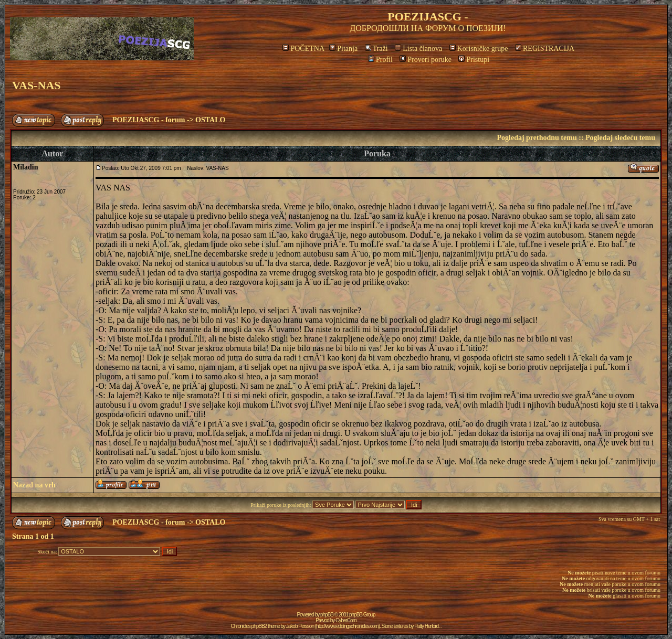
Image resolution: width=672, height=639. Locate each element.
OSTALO (210, 120)
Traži (376, 49)
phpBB (327, 615)
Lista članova (418, 49)
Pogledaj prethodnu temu (537, 138)
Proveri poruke (426, 60)
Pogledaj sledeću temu (620, 138)
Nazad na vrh (34, 485)
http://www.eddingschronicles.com (347, 626)
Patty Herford (426, 626)
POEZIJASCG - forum (149, 120)
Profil (380, 60)
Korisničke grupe (479, 49)
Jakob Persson (300, 626)
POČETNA (303, 49)
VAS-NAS (36, 85)
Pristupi (474, 60)
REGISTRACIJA (545, 49)
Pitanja (343, 49)
